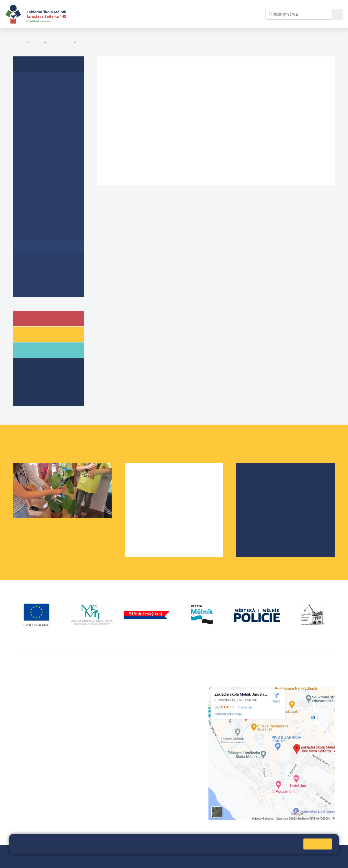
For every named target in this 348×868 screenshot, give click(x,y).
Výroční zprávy (37, 82)
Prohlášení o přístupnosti (35, 186)
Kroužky (37, 398)
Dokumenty (177, 14)
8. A (188, 516)
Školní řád (32, 104)
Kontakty (212, 14)
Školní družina (45, 366)
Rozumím (318, 844)
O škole (258, 480)
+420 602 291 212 (144, 697)
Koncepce (32, 235)
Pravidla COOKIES (59, 860)
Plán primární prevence (47, 138)
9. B (209, 528)
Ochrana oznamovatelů (47, 269)
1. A (139, 493)
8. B (209, 516)
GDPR (27, 160)
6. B (199, 493)
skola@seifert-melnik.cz (150, 711)
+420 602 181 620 (32, 769)
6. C (209, 493)
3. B (160, 516)
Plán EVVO (33, 116)
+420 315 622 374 (144, 690)
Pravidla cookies (254, 846)
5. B (160, 540)
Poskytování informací (100, 42)
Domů (18, 42)
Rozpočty (31, 171)
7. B (209, 505)
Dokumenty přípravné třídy (45, 283)
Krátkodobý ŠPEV (45, 127)
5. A (139, 540)
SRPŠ (256, 517)
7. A (188, 505)
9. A (188, 528)
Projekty (259, 499)
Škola (36, 318)
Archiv (28, 258)
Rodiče (37, 350)
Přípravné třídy (46, 382)
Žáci (33, 334)
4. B (160, 528)
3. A (139, 516)
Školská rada (264, 490)
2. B (160, 505)
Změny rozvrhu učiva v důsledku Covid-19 (49, 221)
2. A (139, 505)
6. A (188, 493)
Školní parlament (268, 508)
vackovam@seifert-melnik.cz (43, 776)
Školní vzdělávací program (40, 203)
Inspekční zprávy (40, 93)
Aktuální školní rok (129, 14)
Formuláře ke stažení (44, 149)
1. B (160, 493)
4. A (139, 528)
